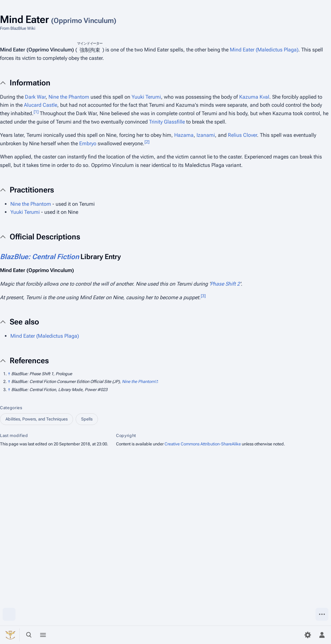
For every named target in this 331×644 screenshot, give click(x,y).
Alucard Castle (41, 105)
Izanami (206, 135)
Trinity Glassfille (167, 122)
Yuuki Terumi (146, 97)
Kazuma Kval (254, 97)
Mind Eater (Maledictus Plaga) (264, 50)
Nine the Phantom (69, 97)
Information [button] (30, 83)
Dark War (35, 97)
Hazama (184, 135)
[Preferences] (308, 635)
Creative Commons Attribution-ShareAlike (203, 444)
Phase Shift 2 (225, 284)
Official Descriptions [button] (45, 237)
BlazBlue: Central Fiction (39, 257)
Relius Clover (242, 135)
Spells (87, 419)
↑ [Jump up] (9, 374)
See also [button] (24, 322)
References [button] (29, 361)
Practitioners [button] (32, 190)
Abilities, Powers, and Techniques (37, 419)
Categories (11, 408)
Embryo (88, 143)
